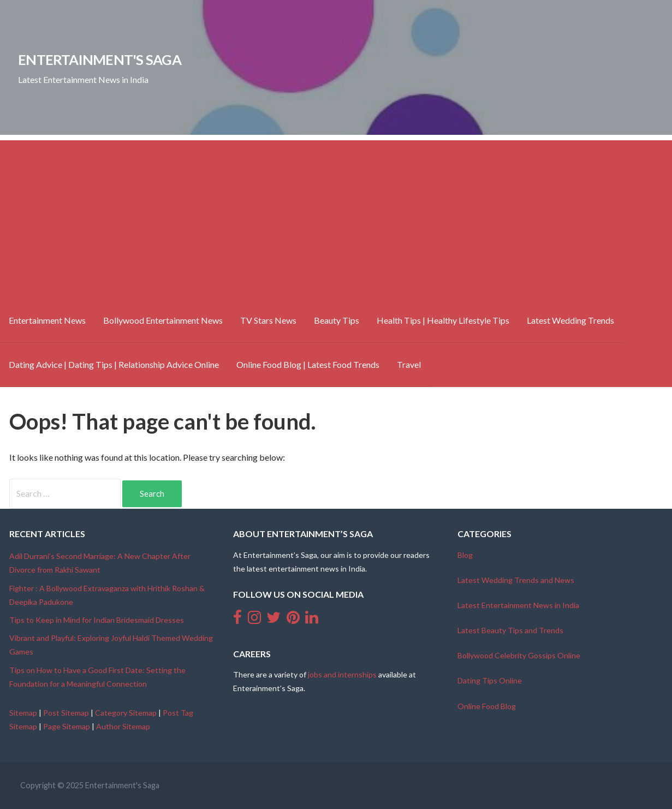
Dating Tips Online (490, 680)
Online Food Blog (487, 706)
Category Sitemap (126, 713)
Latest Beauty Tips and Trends (510, 630)
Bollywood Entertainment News (163, 320)
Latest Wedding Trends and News (516, 580)
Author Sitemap (123, 726)
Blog (465, 555)
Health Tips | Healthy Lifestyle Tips (443, 320)
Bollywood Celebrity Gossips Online (519, 655)
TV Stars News (268, 320)
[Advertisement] (336, 217)
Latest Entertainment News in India (518, 605)
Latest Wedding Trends (570, 320)
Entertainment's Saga (100, 60)
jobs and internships (342, 674)
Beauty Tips (337, 320)
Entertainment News (47, 320)
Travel (409, 364)
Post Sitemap (66, 713)
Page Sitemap (67, 726)
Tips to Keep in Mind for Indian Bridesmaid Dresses (97, 620)
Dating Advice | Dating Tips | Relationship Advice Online (114, 364)
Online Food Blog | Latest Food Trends (308, 364)
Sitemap (23, 713)
